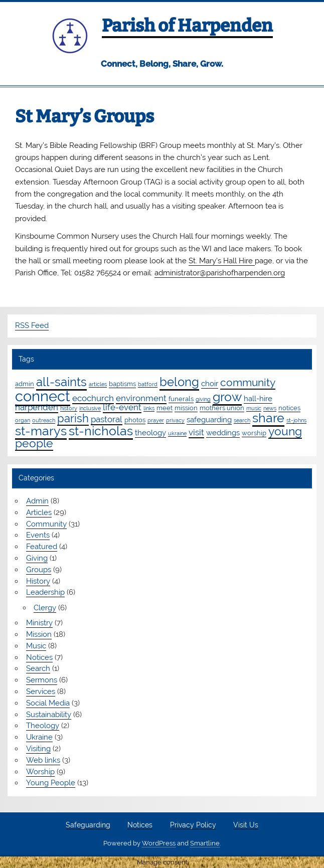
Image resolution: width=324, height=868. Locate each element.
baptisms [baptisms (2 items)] (122, 384)
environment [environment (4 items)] (141, 398)
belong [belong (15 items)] (179, 382)
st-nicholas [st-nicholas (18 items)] (101, 431)
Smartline (205, 843)
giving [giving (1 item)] (203, 399)
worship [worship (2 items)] (254, 433)
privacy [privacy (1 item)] (175, 420)
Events (38, 535)
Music (36, 646)
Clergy (45, 608)
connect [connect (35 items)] (43, 396)
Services (41, 691)
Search (38, 668)
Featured (42, 547)
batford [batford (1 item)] (148, 384)
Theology (43, 726)
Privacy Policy (193, 825)
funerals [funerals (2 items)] (181, 399)
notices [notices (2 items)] (289, 408)
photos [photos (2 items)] (135, 420)
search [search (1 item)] (242, 420)
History (38, 581)
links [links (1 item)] (149, 408)
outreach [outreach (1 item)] (44, 420)
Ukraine (39, 737)
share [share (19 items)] (268, 418)
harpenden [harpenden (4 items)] (37, 407)
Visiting (38, 749)
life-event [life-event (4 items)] (122, 407)
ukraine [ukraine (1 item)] (177, 433)
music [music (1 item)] (254, 408)
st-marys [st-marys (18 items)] (41, 431)
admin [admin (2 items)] (25, 384)
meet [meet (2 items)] (165, 408)
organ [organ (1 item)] (23, 420)
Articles (39, 512)
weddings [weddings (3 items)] (223, 433)
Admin (37, 501)
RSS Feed (32, 325)
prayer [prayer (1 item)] (156, 420)
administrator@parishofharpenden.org (220, 273)
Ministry (39, 623)
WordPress (159, 843)
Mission (39, 634)
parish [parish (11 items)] (73, 418)
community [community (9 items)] (248, 382)
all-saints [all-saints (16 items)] (61, 382)
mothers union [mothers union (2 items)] (222, 408)
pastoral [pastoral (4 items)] (107, 419)
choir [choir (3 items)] (210, 384)
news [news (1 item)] (270, 408)
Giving (37, 558)
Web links (43, 760)
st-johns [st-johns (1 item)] (296, 420)
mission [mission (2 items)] (186, 408)
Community (46, 524)
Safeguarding (88, 825)
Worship (40, 772)
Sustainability (49, 715)
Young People (51, 783)
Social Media (48, 703)
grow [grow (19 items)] (227, 397)
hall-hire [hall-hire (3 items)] (258, 399)
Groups (39, 570)
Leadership (45, 592)
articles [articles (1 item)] (98, 384)
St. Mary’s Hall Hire (222, 261)
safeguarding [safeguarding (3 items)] (209, 420)
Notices (39, 657)
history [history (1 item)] (69, 408)
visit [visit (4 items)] (196, 432)
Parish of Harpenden (187, 26)
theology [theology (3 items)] (150, 433)
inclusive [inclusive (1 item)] (90, 408)
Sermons (42, 680)
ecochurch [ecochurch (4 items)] (93, 398)
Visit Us (246, 825)
